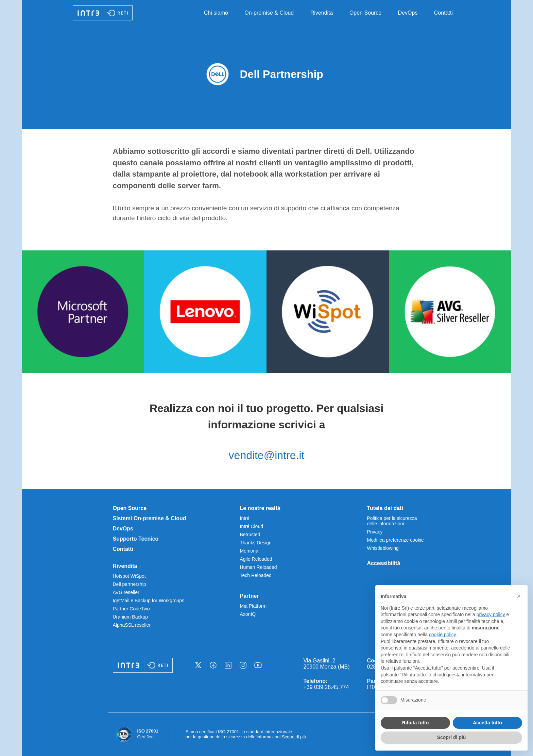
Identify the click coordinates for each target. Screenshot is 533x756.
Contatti (443, 13)
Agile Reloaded (256, 559)
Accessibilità (384, 563)
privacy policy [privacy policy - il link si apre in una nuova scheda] (491, 614)
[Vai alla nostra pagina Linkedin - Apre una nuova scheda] (228, 665)
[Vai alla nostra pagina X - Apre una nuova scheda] (198, 665)
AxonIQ (248, 614)
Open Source (365, 13)
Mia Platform (253, 606)
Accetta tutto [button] (487, 723)
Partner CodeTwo (131, 609)
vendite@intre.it (267, 455)
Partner (250, 596)
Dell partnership (130, 584)
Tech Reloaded (256, 575)
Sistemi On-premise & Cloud (150, 518)
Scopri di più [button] (452, 737)
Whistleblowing (383, 548)
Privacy (375, 532)
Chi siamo (216, 13)
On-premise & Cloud (269, 13)
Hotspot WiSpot (129, 576)
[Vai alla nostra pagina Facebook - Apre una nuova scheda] (213, 665)
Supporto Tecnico (136, 539)
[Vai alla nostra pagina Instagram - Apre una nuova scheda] (243, 665)
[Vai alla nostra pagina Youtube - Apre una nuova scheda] (258, 665)
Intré (245, 518)
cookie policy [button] (442, 635)
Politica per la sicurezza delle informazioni (392, 521)
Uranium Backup (131, 617)
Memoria (249, 551)
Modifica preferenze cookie (396, 540)
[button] (519, 596)
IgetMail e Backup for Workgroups (149, 601)
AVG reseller (126, 592)
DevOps (408, 13)
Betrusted (250, 535)
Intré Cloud (252, 526)
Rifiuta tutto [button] (416, 723)
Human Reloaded (259, 567)
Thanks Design (256, 543)
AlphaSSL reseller (132, 625)
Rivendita (322, 13)
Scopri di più (294, 737)
